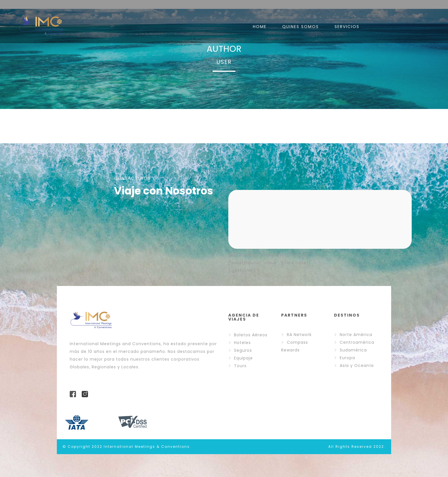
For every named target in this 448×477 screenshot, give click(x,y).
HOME (260, 27)
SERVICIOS (347, 27)
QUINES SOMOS (301, 27)
